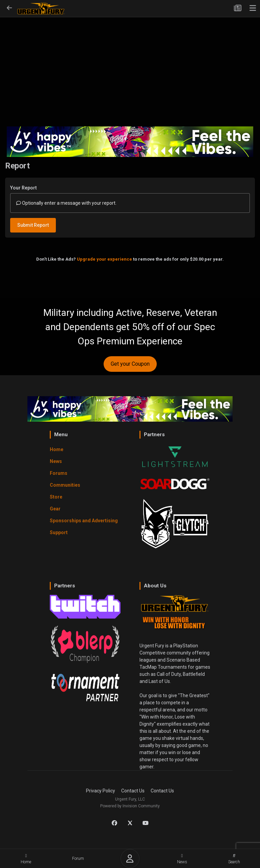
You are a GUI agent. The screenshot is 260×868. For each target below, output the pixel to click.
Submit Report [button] (33, 225)
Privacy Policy (101, 791)
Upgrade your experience (104, 259)
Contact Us (133, 791)
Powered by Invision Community (130, 806)
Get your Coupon (130, 364)
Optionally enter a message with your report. (66, 203)
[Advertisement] (130, 66)
